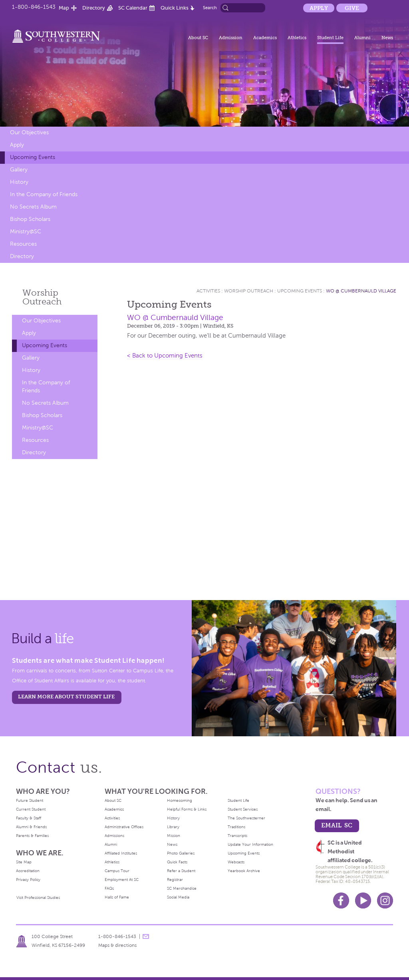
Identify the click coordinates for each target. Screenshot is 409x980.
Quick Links (175, 8)
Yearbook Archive (244, 871)
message (146, 936)
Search (210, 8)
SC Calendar (133, 8)
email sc (337, 825)
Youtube (363, 900)
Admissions (114, 836)
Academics (265, 38)
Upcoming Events (33, 157)
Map (64, 8)
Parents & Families (32, 836)
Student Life (330, 38)
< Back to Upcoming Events (165, 356)
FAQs (109, 888)
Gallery (19, 170)
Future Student (30, 800)
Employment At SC (122, 880)
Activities (208, 291)
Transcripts (237, 836)
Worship (42, 297)
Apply (319, 8)
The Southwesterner (246, 818)
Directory (94, 8)
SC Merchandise (182, 888)
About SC (198, 38)
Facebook (341, 900)
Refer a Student (181, 871)
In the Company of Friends (44, 194)
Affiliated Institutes (121, 853)
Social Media (178, 897)
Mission (174, 836)
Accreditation (28, 871)
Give (352, 8)
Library (173, 827)
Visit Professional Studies (38, 898)
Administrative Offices (124, 827)
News (387, 38)
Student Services (243, 809)
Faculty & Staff (29, 818)
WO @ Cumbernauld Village (361, 291)
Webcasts (236, 862)
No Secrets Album (33, 207)
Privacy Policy (28, 880)
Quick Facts (177, 862)
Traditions (236, 827)
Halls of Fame (117, 897)
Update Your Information (250, 844)
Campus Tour (117, 871)
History (19, 182)
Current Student (31, 809)
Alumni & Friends (31, 827)
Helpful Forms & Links (187, 809)
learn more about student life (66, 697)
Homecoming (180, 800)
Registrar (175, 880)
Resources (23, 244)
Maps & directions (117, 945)
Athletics (297, 38)
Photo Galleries (181, 853)
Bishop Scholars (30, 219)
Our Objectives (29, 132)
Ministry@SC (26, 232)
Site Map (24, 862)
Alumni (362, 38)
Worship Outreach (249, 291)
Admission (231, 38)
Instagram (385, 900)
